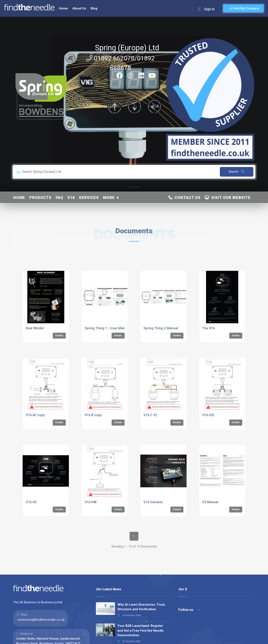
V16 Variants (153, 502)
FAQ (59, 198)
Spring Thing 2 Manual (161, 328)
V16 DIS (208, 415)
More (109, 198)
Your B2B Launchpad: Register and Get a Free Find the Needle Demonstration (141, 630)
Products (40, 198)
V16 (71, 198)
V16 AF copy (35, 415)
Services (89, 198)
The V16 (209, 328)
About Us (79, 8)
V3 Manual (210, 502)
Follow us (189, 610)
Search (236, 172)
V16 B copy (93, 415)
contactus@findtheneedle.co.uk (41, 620)
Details (59, 336)
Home (63, 8)
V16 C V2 (150, 415)
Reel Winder (35, 328)
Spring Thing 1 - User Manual (107, 328)
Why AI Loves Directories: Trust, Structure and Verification (141, 607)
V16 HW (91, 502)
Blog (94, 8)
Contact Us (185, 198)
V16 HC (31, 502)
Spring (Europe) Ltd (127, 48)
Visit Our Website (228, 198)
